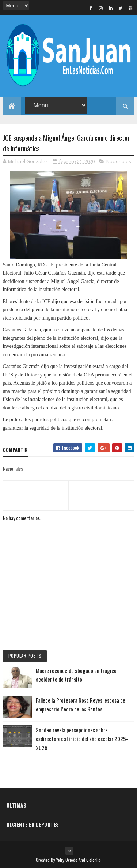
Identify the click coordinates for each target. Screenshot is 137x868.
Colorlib (94, 860)
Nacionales (119, 161)
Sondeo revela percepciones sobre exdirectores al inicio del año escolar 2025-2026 (82, 739)
